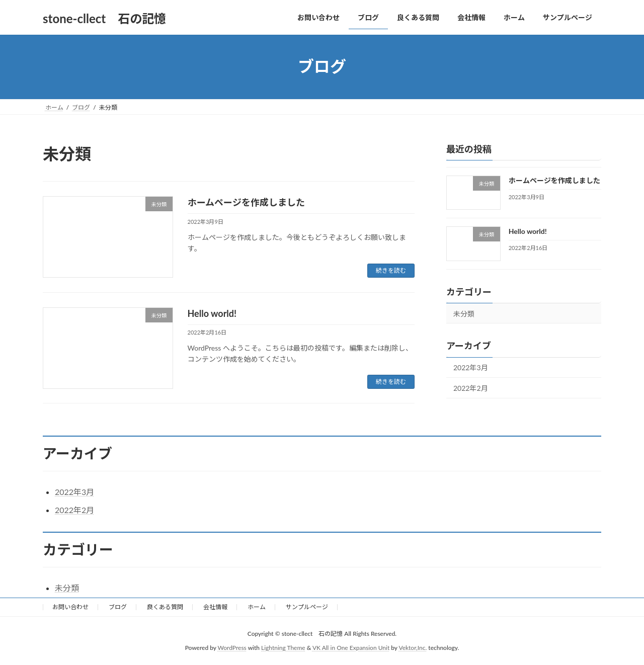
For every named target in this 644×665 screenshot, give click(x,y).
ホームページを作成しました (246, 202)
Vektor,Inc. (413, 648)
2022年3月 (471, 367)
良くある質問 (165, 607)
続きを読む (391, 270)
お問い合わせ (70, 607)
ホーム (257, 607)
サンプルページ (307, 607)
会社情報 (215, 607)
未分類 (464, 313)
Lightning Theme (283, 648)
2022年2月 (471, 388)
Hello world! (212, 313)
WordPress (232, 648)
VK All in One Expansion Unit (351, 648)
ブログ (118, 607)
